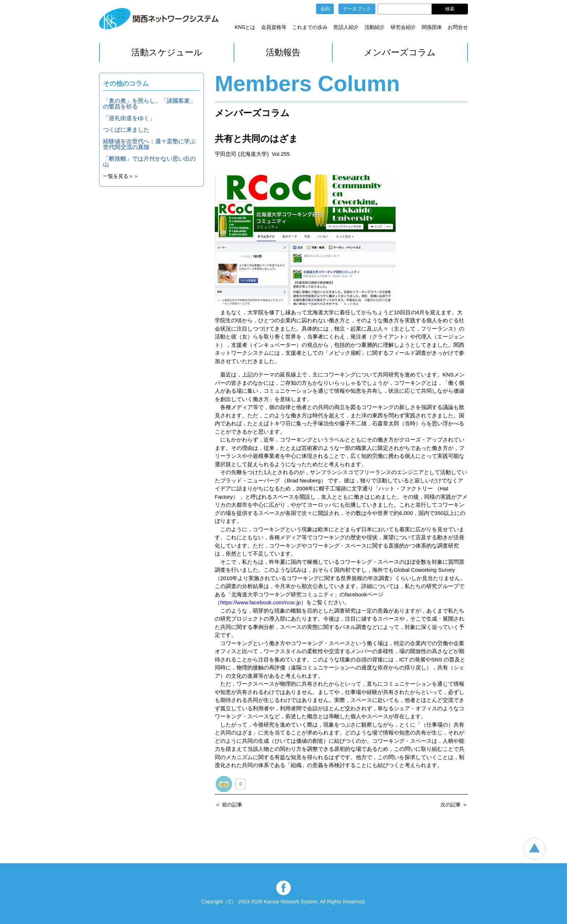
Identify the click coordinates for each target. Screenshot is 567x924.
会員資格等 (274, 27)
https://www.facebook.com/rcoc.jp (261, 602)
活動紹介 (375, 27)
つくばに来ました (126, 130)
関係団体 (432, 27)
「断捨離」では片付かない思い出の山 (149, 161)
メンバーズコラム (400, 52)
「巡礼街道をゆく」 (129, 118)
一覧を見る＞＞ (121, 176)
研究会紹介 (403, 27)
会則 (325, 9)
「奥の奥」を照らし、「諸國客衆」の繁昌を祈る (149, 104)
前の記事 (232, 805)
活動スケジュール (167, 52)
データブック (357, 9)
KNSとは (245, 27)
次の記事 (451, 805)
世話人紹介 (346, 27)
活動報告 (283, 52)
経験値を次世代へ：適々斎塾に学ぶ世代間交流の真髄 (149, 144)
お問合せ (458, 27)
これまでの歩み (310, 27)
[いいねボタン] (224, 784)
